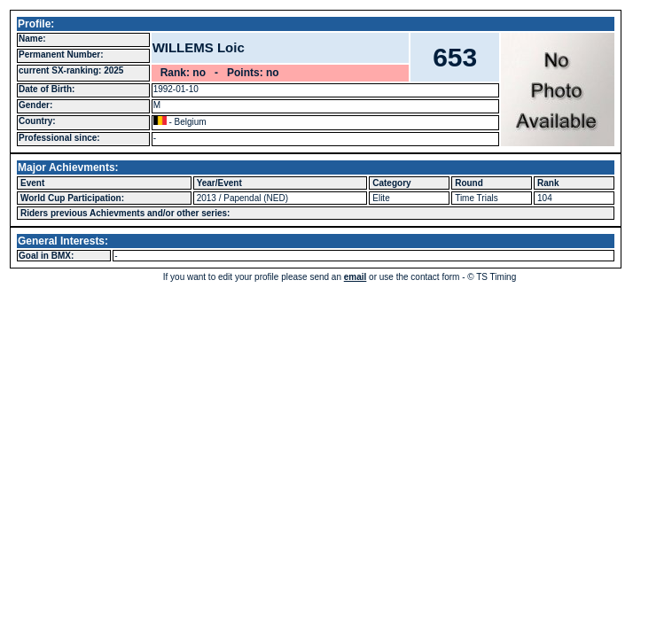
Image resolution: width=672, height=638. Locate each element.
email (356, 277)
